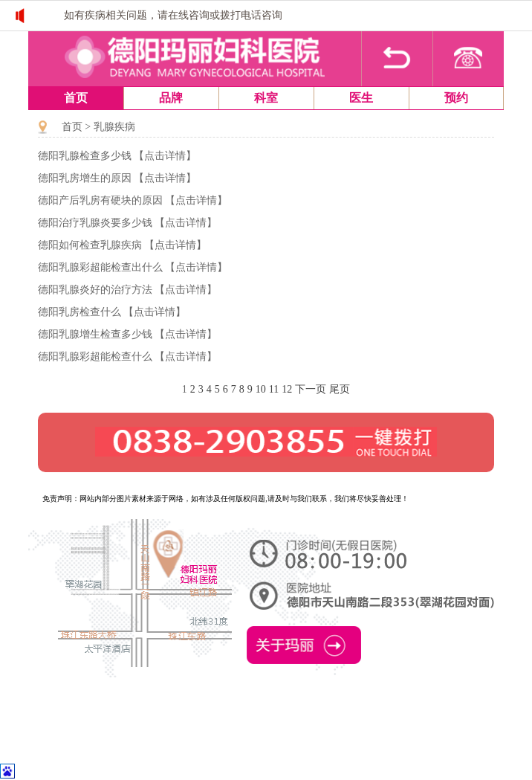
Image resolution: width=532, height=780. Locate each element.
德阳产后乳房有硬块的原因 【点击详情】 (133, 200)
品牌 (171, 98)
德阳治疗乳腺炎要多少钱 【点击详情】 (128, 223)
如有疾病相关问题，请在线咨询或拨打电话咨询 (173, 15)
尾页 (340, 389)
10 (261, 389)
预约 (456, 98)
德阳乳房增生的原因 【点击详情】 (117, 178)
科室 (266, 98)
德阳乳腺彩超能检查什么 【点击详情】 (128, 357)
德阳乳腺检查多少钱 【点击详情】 (117, 156)
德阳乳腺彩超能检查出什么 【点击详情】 (133, 267)
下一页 (311, 389)
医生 (361, 98)
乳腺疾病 (114, 127)
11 (274, 389)
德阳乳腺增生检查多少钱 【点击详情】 (128, 334)
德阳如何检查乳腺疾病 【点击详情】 (123, 245)
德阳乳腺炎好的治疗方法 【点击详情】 (128, 290)
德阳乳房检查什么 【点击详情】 (112, 312)
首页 (76, 98)
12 (287, 389)
